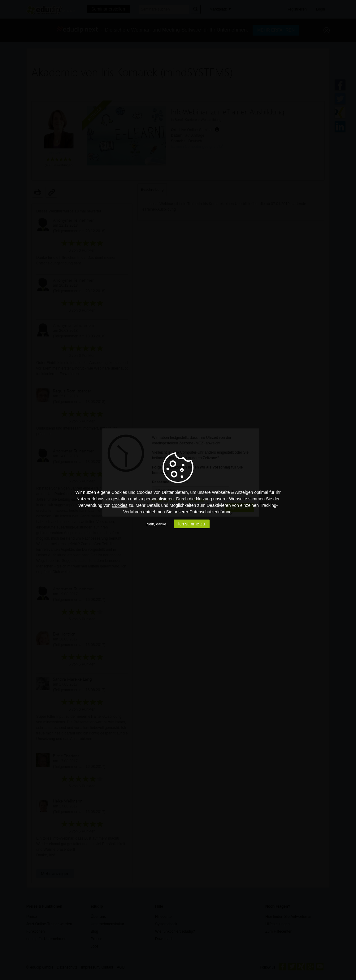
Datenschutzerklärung (211, 512)
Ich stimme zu (192, 524)
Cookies (120, 505)
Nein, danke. (157, 524)
